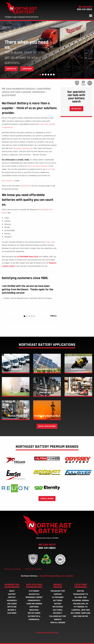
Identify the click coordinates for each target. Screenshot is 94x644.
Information (12, 585)
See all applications (47, 426)
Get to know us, (8, 181)
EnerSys (58, 620)
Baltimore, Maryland (81, 613)
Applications (34, 585)
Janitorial (34, 607)
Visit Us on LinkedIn (33, 569)
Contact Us (11, 69)
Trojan (48, 242)
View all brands (47, 499)
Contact (12, 597)
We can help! (47, 546)
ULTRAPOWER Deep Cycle (28, 257)
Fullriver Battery (58, 616)
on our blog (50, 169)
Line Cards (12, 604)
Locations (81, 585)
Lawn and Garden (34, 604)
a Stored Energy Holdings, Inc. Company (56, 576)
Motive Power (34, 613)
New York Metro (81, 616)
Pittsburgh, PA (81, 607)
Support (12, 594)
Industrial (34, 610)
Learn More (27, 69)
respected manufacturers (24, 148)
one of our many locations (38, 166)
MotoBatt (58, 613)
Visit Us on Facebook (12, 569)
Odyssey (58, 604)
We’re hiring (26, 186)
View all (53, 316)
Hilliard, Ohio (81, 597)
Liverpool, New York (81, 610)
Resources (12, 600)
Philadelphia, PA (81, 604)
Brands (58, 585)
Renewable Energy (34, 597)
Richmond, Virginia (81, 600)
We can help (76, 109)
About (12, 591)
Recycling (12, 607)
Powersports (34, 600)
